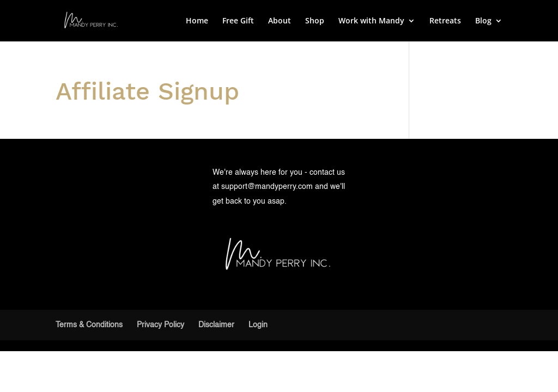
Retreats (445, 21)
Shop (315, 21)
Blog (483, 21)
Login (258, 325)
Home (197, 21)
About (280, 21)
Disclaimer (216, 325)
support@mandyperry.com (267, 187)
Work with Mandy (371, 21)
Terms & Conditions (89, 325)
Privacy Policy (160, 325)
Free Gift (238, 21)
